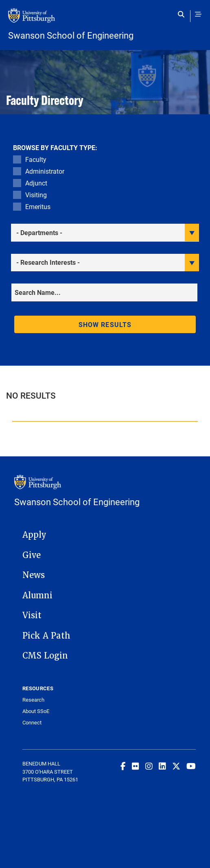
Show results (105, 324)
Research (33, 700)
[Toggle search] (183, 14)
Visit (32, 615)
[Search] (104, 292)
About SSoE (36, 711)
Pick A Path (46, 636)
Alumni (37, 595)
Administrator (45, 171)
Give (32, 555)
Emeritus (38, 206)
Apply (34, 535)
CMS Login (45, 656)
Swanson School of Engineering (71, 35)
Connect (32, 723)
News (34, 575)
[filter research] (105, 263)
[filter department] (105, 232)
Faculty (36, 159)
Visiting (36, 195)
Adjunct (36, 183)
